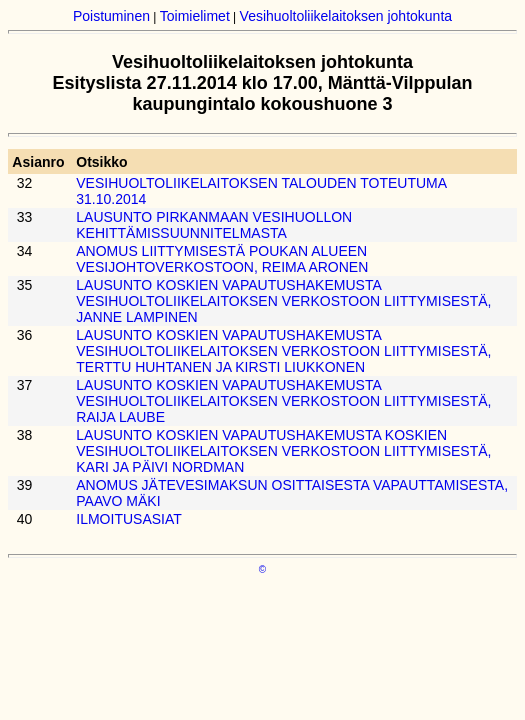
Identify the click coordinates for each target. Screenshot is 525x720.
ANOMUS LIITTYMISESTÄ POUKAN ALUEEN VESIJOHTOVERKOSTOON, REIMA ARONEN (222, 259)
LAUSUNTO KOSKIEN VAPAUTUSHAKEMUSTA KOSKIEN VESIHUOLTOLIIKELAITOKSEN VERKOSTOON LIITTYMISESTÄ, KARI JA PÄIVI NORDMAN (283, 451)
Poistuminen (111, 16)
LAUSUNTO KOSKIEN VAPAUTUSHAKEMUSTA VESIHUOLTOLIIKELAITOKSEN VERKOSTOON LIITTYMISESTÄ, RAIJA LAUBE (283, 401)
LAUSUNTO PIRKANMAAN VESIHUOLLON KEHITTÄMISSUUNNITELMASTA (214, 225)
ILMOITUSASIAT (129, 519)
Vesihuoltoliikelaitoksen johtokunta (346, 16)
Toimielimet (195, 16)
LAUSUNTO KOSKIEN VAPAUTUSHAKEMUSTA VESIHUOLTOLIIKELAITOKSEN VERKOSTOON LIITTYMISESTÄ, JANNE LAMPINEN (283, 301)
